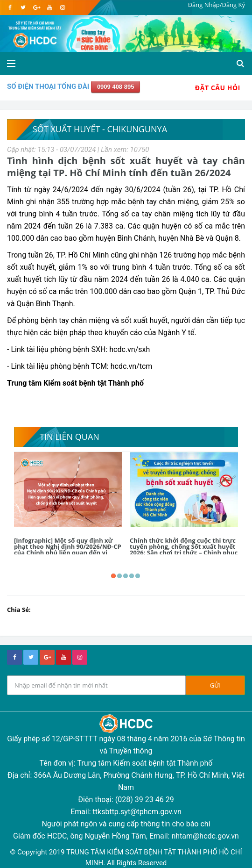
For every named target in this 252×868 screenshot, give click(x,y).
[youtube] (49, 7)
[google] (36, 7)
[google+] (47, 657)
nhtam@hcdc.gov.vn (205, 836)
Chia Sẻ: (19, 610)
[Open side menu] (11, 64)
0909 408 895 (116, 87)
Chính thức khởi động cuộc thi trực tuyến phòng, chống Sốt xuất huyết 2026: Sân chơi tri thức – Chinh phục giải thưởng (184, 549)
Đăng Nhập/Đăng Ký (217, 5)
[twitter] (23, 7)
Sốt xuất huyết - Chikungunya (100, 129)
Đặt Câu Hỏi (218, 88)
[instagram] (62, 7)
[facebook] (10, 7)
